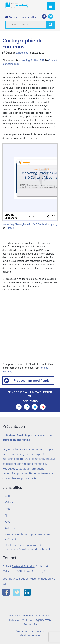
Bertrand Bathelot (23, 566)
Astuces (10, 528)
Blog (8, 496)
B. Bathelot (22, 53)
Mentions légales (30, 635)
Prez (8, 509)
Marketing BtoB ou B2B (32, 60)
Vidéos (9, 502)
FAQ (8, 521)
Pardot (10, 228)
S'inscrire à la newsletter (21, 17)
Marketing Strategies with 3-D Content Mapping (30, 224)
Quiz (8, 515)
